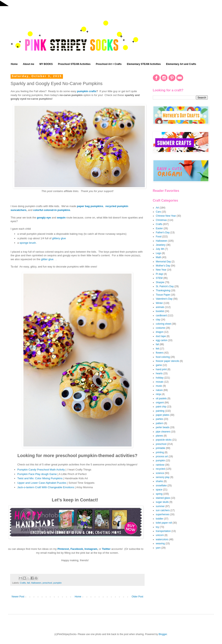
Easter (159, 228)
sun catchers (163, 510)
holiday (160, 378)
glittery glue (59, 238)
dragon (160, 332)
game (159, 365)
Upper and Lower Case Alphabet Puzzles (42, 483)
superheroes (163, 514)
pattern (160, 423)
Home (14, 64)
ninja (158, 394)
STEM (159, 278)
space (159, 490)
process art (162, 456)
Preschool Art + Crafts (109, 64)
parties (159, 419)
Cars (158, 212)
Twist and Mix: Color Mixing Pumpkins (40, 478)
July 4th (160, 249)
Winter (159, 303)
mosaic (160, 382)
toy (157, 527)
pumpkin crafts (87, 91)
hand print (161, 369)
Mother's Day (163, 266)
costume (160, 328)
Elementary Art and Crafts (181, 64)
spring (159, 494)
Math (159, 257)
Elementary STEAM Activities (144, 64)
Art (157, 208)
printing (160, 452)
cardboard (161, 315)
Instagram (91, 549)
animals (160, 307)
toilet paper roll (164, 523)
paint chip (161, 407)
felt (157, 349)
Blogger (163, 634)
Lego (159, 253)
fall (29, 583)
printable (160, 448)
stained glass (163, 498)
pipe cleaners (163, 432)
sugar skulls (162, 502)
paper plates (163, 415)
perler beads (163, 427)
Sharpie (160, 282)
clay (158, 320)
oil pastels (161, 398)
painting (160, 411)
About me (28, 64)
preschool (47, 583)
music (159, 386)
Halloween (36, 583)
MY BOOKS (46, 64)
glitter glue (47, 259)
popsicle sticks (164, 440)
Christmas (161, 220)
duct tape (161, 336)
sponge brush (28, 243)
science (160, 473)
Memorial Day (163, 262)
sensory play (163, 477)
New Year (161, 270)
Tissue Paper (163, 295)
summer (160, 506)
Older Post (137, 597)
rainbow (160, 465)
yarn (158, 548)
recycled (160, 469)
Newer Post (18, 597)
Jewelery (161, 245)
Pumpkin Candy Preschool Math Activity (41, 470)
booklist (160, 311)
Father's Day (163, 232)
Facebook (77, 549)
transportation (163, 531)
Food (159, 237)
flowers (160, 353)
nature (159, 390)
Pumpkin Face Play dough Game (37, 474)
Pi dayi (159, 274)
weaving (160, 544)
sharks (159, 481)
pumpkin (58, 583)
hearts (159, 373)
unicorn (160, 535)
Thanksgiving (163, 290)
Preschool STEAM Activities (74, 64)
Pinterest (63, 549)
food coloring (163, 357)
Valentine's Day (164, 299)
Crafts (23, 583)
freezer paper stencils (168, 361)
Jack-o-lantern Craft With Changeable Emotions (46, 487)
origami (160, 403)
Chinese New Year (166, 216)
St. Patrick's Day (165, 286)
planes (159, 436)
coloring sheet (163, 324)
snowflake (161, 486)
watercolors (162, 539)
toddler (160, 519)
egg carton (162, 340)
